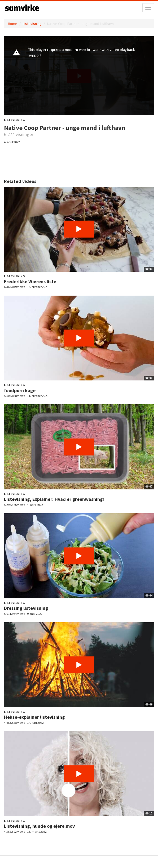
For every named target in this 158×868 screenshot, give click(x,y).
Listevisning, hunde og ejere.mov (39, 826)
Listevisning (32, 24)
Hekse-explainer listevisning (34, 717)
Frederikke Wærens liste (30, 281)
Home (13, 24)
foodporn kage (20, 390)
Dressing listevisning (26, 608)
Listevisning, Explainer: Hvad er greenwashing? (54, 499)
